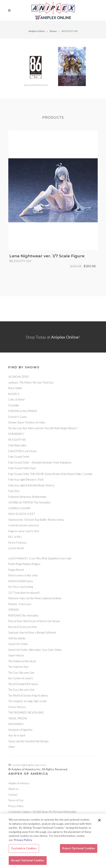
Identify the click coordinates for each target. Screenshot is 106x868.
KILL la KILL (15, 537)
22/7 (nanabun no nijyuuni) (24, 593)
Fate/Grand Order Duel (22, 468)
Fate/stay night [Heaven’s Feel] (26, 480)
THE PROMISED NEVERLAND (26, 713)
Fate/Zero (14, 491)
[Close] (99, 823)
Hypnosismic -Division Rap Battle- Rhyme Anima (36, 520)
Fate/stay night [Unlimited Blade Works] (31, 485)
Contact (13, 795)
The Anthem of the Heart (22, 661)
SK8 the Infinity (17, 638)
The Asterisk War (18, 667)
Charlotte (14, 405)
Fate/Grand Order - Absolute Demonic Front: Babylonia (40, 462)
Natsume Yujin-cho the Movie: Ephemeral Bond (35, 598)
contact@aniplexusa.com (27, 765)
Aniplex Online (37, 31)
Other (12, 747)
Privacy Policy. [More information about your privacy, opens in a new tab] (23, 842)
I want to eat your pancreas (24, 525)
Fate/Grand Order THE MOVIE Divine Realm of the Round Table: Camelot (50, 474)
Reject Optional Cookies (79, 851)
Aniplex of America (19, 783)
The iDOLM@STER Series (23, 684)
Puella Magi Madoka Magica (24, 564)
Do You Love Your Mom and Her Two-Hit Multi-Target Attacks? (43, 428)
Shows (53, 31)
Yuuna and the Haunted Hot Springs (29, 741)
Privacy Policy (16, 806)
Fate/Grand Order (19, 457)
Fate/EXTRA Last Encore (23, 451)
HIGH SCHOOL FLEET (22, 514)
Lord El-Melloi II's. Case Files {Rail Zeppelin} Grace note (40, 558)
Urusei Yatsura (17, 707)
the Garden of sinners (21, 678)
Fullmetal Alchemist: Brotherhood (27, 497)
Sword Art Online (18, 644)
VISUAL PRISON (18, 718)
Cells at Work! (17, 399)
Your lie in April (17, 735)
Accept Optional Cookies (28, 863)
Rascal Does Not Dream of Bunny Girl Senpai (34, 621)
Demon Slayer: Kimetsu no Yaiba (27, 422)
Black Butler (15, 388)
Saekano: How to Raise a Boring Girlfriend (32, 633)
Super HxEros (16, 655)
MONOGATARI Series (21, 581)
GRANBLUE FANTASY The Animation (29, 502)
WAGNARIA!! (16, 724)
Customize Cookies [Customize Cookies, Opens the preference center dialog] (24, 851)
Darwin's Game (18, 417)
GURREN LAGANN (19, 508)
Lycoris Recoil (16, 548)
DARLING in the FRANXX (23, 411)
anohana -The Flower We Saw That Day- (31, 382)
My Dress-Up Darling (21, 587)
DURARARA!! (16, 434)
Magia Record (16, 570)
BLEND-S (14, 394)
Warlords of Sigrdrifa (20, 730)
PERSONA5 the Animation (23, 615)
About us (13, 789)
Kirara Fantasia (17, 542)
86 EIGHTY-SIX (17, 440)
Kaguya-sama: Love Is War (24, 531)
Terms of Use (16, 800)
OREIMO (14, 610)
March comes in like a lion (23, 575)
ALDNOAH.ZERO (19, 377)
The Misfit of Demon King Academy (28, 695)
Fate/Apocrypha (17, 445)
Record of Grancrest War (23, 627)
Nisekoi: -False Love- (20, 604)
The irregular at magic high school (27, 701)
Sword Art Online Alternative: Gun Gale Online (35, 650)
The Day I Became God (21, 673)
